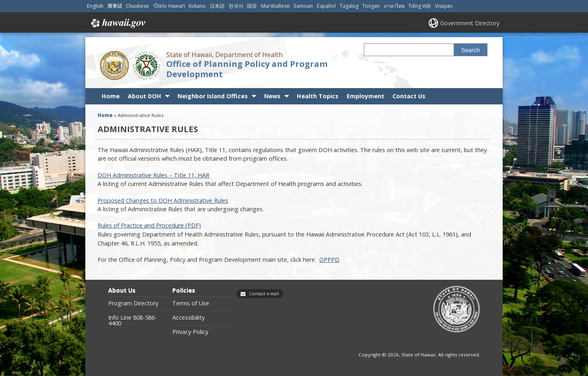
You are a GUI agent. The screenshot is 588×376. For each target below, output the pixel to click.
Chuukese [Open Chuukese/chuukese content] (137, 6)
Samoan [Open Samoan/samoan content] (303, 6)
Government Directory (470, 23)
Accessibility (188, 318)
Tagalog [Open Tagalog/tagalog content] (349, 6)
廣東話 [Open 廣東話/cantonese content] (115, 6)
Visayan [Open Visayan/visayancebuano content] (444, 6)
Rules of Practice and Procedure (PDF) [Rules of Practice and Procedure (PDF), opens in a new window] (149, 225)
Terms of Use (191, 303)
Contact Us (409, 96)
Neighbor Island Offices (213, 96)
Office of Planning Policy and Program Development (247, 69)
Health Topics (318, 96)
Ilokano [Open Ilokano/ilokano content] (197, 6)
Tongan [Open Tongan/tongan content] (371, 6)
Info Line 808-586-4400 (133, 321)
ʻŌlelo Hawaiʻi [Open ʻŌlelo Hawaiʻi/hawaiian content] (169, 6)
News (272, 96)
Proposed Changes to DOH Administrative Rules (163, 200)
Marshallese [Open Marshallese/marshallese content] (275, 6)
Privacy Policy (190, 332)
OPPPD (329, 260)
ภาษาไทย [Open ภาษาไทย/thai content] (394, 6)
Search (471, 50)
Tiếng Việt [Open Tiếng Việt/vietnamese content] (420, 6)
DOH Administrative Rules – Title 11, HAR (154, 175)
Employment (365, 96)
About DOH (145, 96)
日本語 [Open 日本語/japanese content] (217, 6)
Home (111, 96)
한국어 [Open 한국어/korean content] (236, 6)
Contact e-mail (264, 294)
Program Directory (133, 303)
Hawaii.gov (117, 23)
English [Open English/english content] (95, 6)
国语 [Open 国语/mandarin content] (252, 6)
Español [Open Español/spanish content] (326, 6)
